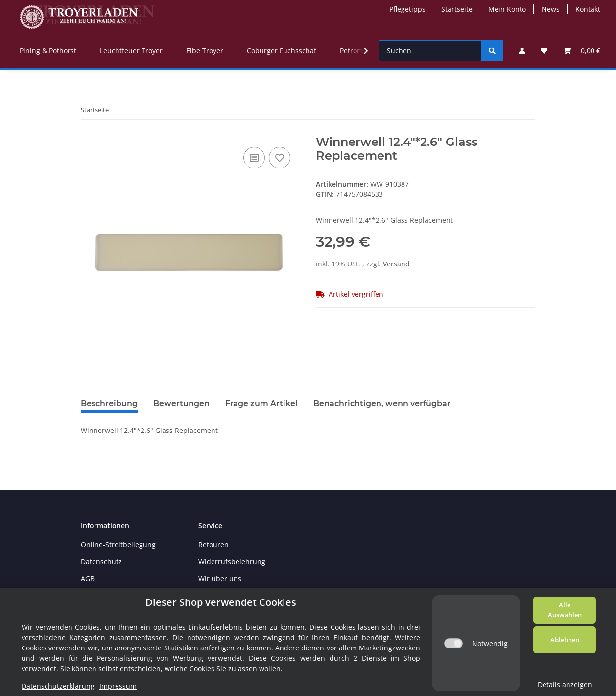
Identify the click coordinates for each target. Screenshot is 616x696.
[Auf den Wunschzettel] (280, 158)
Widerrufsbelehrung (232, 562)
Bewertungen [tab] (181, 403)
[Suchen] (430, 51)
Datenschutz (101, 562)
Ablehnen (565, 640)
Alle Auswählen (565, 610)
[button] (522, 51)
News (551, 9)
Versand (396, 264)
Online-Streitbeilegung (118, 544)
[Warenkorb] (582, 51)
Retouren (213, 544)
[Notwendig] (453, 643)
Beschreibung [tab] (109, 403)
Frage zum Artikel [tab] (261, 403)
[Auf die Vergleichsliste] (254, 158)
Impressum (118, 686)
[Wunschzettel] (544, 51)
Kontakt (588, 9)
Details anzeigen (565, 684)
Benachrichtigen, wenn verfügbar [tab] (382, 403)
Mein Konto (507, 9)
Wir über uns (220, 579)
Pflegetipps (407, 9)
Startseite (457, 9)
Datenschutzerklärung (58, 686)
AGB (88, 579)
